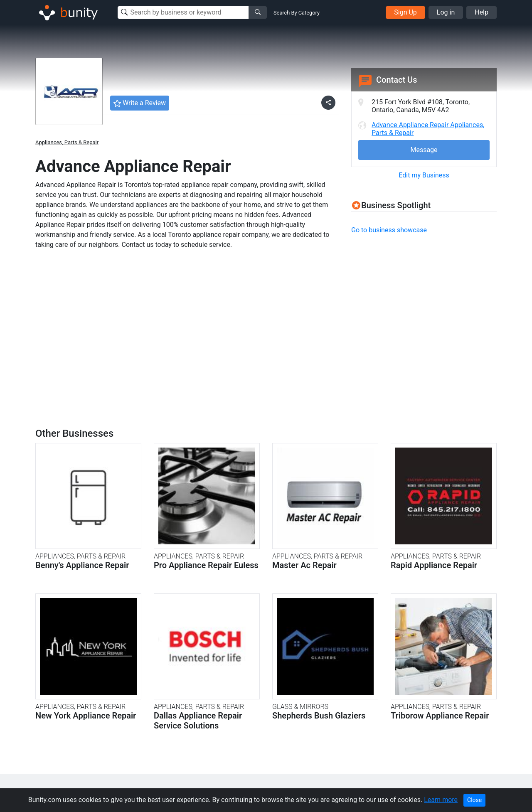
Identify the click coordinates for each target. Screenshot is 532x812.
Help (482, 12)
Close (474, 800)
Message (424, 150)
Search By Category (297, 13)
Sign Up (405, 12)
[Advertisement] (421, 300)
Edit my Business (424, 175)
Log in (446, 12)
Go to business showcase (389, 230)
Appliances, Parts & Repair (67, 142)
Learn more (441, 800)
